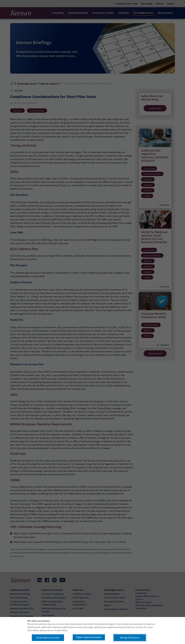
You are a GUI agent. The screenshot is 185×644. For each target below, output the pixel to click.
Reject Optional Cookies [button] (89, 637)
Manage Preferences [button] (130, 638)
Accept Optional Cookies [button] (48, 638)
